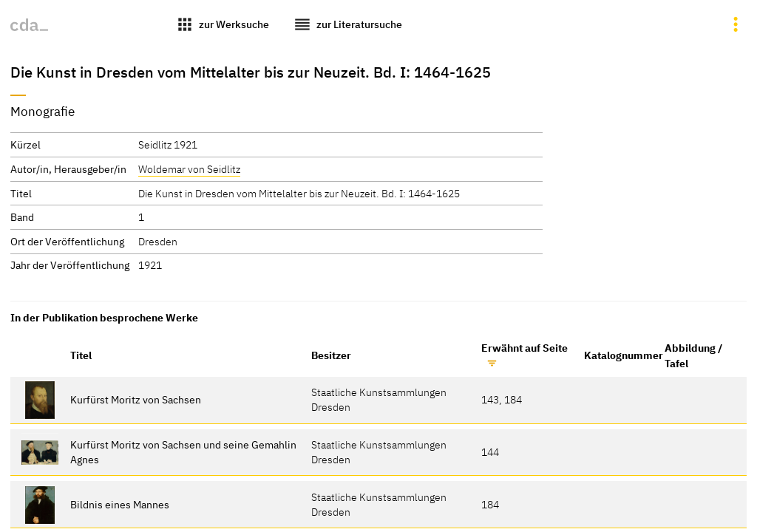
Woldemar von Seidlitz (189, 169)
